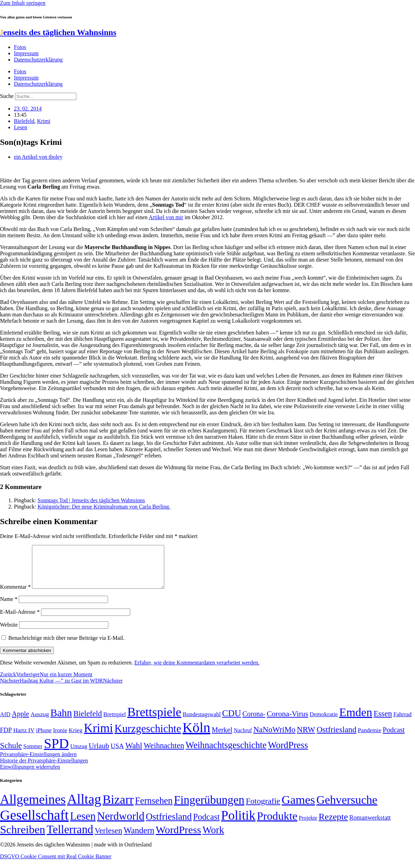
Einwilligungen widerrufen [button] (30, 775)
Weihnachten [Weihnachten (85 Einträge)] (164, 754)
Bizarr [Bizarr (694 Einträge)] (118, 808)
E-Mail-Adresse (20, 620)
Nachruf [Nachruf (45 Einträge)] (243, 739)
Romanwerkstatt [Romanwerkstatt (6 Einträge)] (370, 826)
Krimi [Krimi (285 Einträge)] (99, 737)
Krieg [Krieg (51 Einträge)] (76, 738)
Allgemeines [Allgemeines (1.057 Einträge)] (33, 808)
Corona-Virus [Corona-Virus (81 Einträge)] (288, 722)
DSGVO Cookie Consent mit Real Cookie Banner (56, 865)
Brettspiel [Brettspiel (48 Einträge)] (115, 723)
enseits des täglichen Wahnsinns (58, 32)
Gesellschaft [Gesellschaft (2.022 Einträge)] (34, 823)
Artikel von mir (166, 217)
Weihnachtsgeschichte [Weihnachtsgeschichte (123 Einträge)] (226, 754)
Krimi (44, 121)
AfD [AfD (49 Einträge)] (5, 723)
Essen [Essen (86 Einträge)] (383, 722)
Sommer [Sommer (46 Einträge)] (33, 755)
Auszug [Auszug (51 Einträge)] (40, 722)
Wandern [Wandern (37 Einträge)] (139, 839)
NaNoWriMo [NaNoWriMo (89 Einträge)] (274, 738)
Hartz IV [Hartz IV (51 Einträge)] (24, 738)
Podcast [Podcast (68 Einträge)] (394, 738)
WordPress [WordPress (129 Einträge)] (288, 753)
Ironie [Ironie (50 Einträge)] (60, 739)
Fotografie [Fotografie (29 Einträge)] (263, 809)
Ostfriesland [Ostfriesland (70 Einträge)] (169, 825)
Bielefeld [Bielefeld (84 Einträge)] (88, 722)
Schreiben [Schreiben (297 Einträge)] (23, 838)
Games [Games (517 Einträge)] (298, 808)
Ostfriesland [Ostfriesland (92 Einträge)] (337, 738)
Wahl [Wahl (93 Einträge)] (134, 754)
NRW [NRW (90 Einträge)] (306, 738)
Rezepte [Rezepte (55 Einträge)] (333, 825)
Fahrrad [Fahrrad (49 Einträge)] (403, 723)
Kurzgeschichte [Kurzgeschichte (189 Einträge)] (148, 737)
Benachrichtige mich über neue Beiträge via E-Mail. (67, 646)
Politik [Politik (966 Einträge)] (238, 824)
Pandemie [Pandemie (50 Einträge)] (370, 739)
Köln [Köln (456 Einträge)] (197, 736)
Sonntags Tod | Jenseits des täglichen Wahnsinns (91, 500)
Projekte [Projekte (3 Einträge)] (308, 826)
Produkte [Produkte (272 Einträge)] (277, 824)
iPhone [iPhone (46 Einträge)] (44, 739)
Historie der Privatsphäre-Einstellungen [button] (44, 769)
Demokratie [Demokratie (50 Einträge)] (324, 723)
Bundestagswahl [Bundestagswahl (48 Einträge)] (202, 723)
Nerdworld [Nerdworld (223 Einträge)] (121, 824)
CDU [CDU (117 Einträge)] (232, 722)
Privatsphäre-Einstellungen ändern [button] (38, 763)
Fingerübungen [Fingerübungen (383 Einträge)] (209, 808)
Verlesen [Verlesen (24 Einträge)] (108, 839)
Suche (7, 96)
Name (9, 607)
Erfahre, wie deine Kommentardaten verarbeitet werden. (197, 671)
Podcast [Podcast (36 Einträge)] (206, 825)
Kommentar (15, 595)
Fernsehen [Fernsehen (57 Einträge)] (154, 809)
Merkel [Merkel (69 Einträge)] (222, 738)
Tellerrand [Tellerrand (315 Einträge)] (70, 838)
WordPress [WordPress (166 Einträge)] (178, 838)
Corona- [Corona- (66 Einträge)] (254, 722)
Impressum (26, 53)
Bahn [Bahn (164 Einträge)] (61, 721)
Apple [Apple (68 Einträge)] (20, 722)
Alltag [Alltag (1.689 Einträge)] (84, 807)
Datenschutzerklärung (38, 60)
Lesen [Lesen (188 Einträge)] (83, 824)
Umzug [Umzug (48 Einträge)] (79, 755)
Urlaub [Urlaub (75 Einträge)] (99, 754)
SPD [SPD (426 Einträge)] (56, 752)
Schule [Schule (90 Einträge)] (11, 754)
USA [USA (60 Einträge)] (117, 754)
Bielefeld (24, 121)
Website (9, 633)
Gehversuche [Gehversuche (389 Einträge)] (347, 808)
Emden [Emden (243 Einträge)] (356, 721)
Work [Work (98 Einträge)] (213, 838)
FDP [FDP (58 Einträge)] (6, 738)
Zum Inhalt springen (23, 3)
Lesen (20, 127)
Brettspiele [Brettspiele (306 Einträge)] (155, 720)
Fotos (20, 47)
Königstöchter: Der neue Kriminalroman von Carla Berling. (104, 507)
